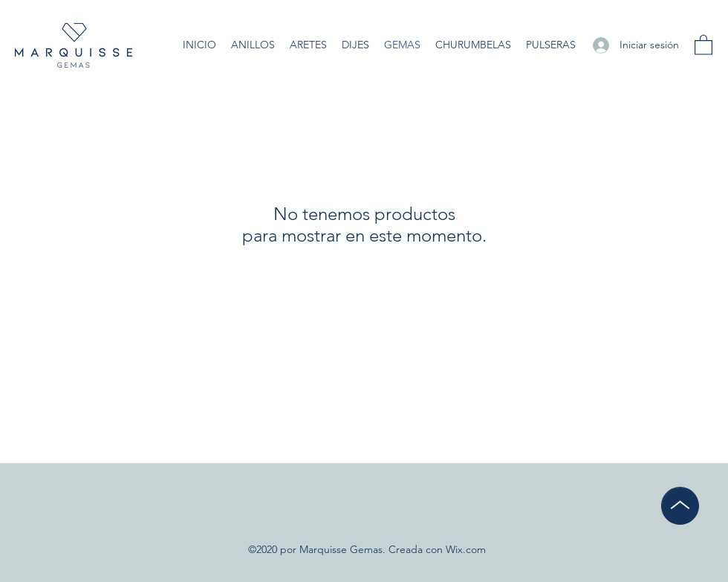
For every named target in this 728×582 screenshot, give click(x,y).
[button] (703, 44)
